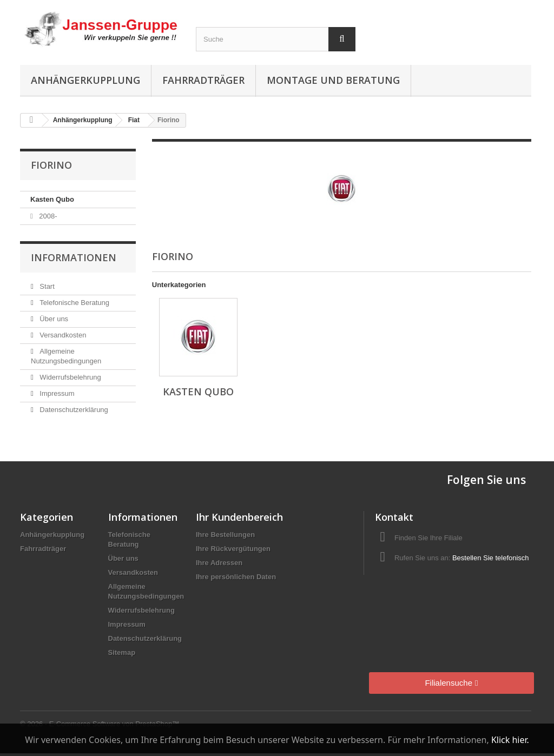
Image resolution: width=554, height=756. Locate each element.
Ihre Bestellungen (225, 535)
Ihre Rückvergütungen (233, 549)
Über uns (53, 319)
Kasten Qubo (52, 199)
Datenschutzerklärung (73, 410)
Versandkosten (62, 335)
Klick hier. (510, 740)
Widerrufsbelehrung (70, 377)
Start (46, 286)
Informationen (74, 257)
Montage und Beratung (333, 80)
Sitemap (122, 652)
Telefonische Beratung (74, 303)
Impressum (56, 393)
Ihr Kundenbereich (239, 517)
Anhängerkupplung (85, 80)
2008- (47, 216)
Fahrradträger (203, 80)
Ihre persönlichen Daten (236, 577)
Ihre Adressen (219, 563)
